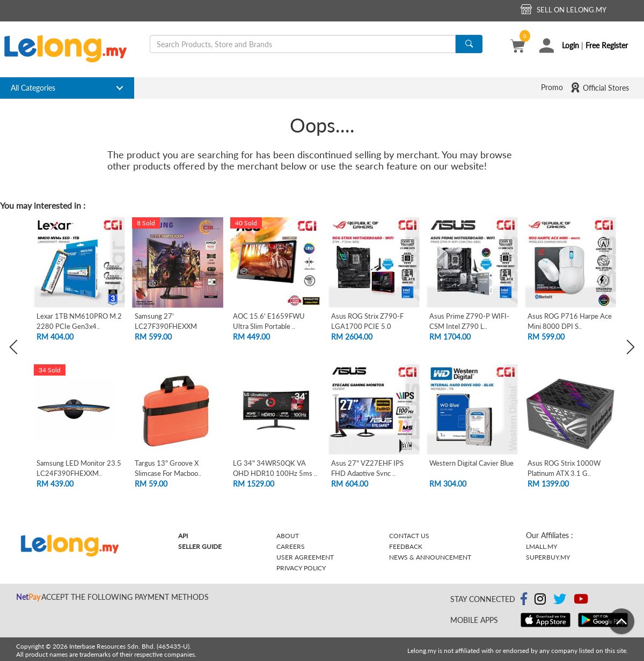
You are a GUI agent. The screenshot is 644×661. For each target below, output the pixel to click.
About (288, 536)
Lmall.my (541, 546)
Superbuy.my (548, 557)
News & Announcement (430, 557)
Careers (291, 546)
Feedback (406, 546)
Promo (552, 87)
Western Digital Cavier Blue (471, 463)
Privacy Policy (301, 568)
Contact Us (409, 536)
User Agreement (305, 557)
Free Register (607, 45)
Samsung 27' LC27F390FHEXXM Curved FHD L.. (166, 326)
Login (570, 45)
